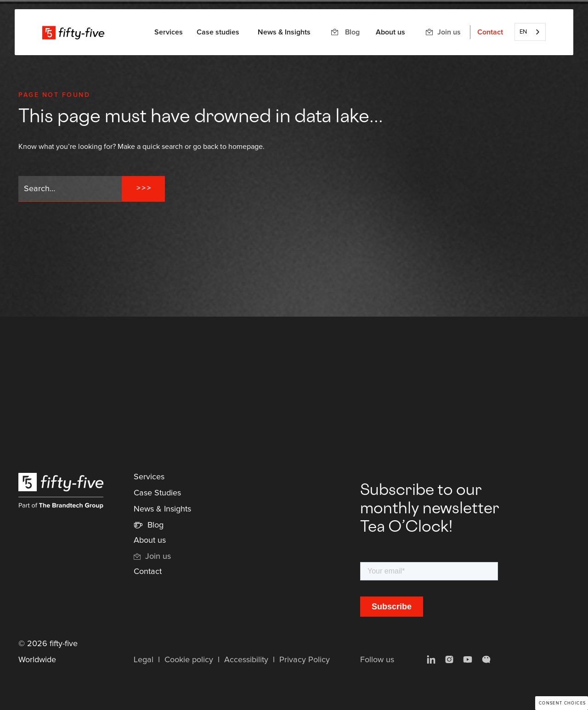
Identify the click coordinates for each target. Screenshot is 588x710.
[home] (73, 32)
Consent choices (563, 703)
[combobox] (530, 32)
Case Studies (157, 493)
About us (390, 32)
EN (523, 32)
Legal (144, 660)
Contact (490, 32)
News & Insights (284, 32)
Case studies (218, 32)
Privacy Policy (305, 660)
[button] (169, 32)
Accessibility (246, 660)
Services (149, 477)
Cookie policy (189, 660)
